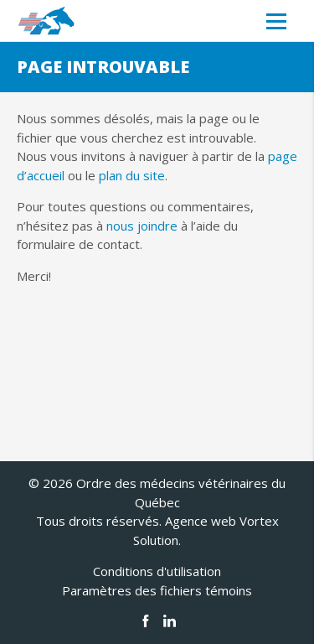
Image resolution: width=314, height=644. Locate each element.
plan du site (132, 175)
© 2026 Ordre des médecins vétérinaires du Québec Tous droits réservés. (157, 502)
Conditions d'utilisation (157, 571)
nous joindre (142, 226)
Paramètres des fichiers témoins (157, 590)
